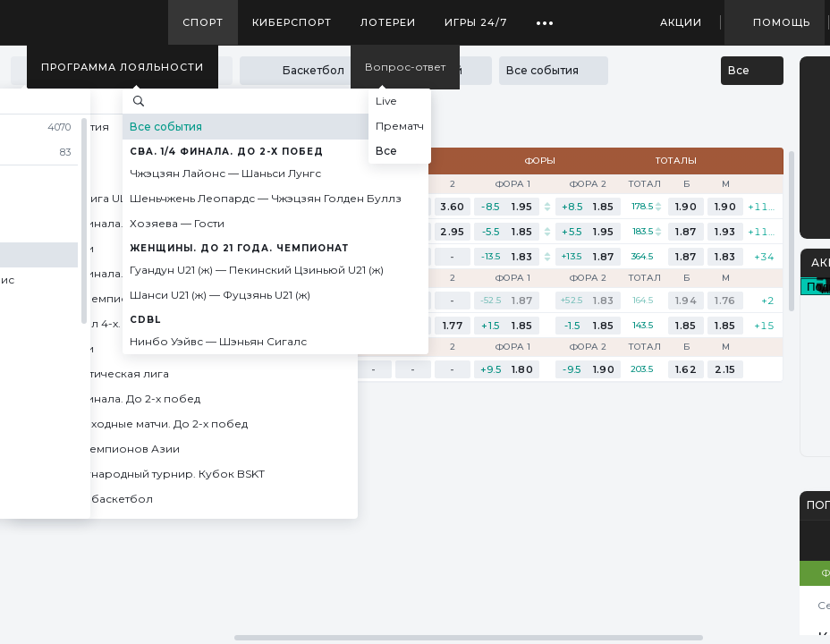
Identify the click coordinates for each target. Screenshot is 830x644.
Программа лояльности (123, 67)
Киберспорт (292, 22)
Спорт (203, 22)
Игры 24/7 (476, 22)
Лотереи (388, 22)
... (545, 16)
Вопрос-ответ (405, 67)
